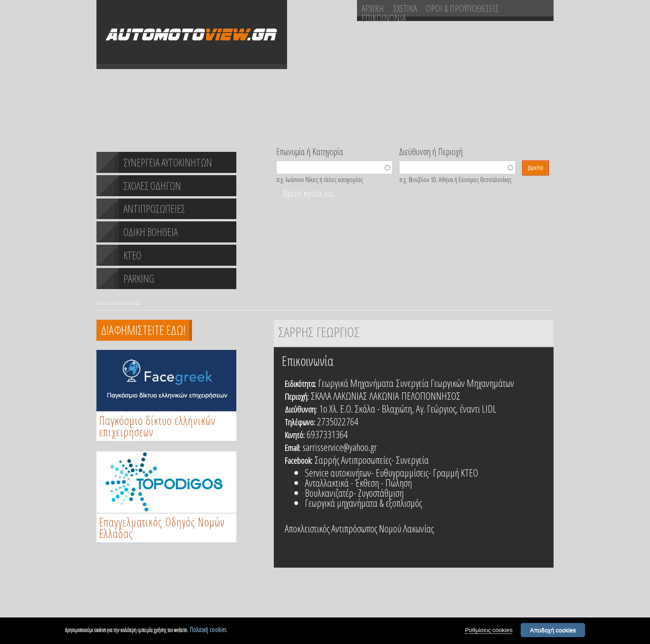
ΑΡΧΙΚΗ (373, 8)
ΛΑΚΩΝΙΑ (384, 396)
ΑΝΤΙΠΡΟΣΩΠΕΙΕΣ (154, 209)
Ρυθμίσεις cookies (489, 631)
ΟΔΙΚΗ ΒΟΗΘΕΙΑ (151, 232)
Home (101, 303)
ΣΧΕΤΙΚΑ (405, 8)
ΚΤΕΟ (132, 255)
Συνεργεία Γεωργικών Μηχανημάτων (455, 383)
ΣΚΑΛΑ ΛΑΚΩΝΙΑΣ (339, 396)
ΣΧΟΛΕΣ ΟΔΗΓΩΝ (152, 186)
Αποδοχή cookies (553, 631)
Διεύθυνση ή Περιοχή (431, 151)
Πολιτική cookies (208, 631)
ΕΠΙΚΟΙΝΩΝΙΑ (384, 18)
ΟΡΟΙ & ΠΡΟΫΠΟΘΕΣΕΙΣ (462, 8)
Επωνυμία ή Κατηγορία (310, 151)
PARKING (139, 279)
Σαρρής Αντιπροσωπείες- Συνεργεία (372, 460)
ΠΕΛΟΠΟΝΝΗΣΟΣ (431, 396)
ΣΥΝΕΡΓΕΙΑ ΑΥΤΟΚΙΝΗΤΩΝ (168, 162)
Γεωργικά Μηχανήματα (356, 383)
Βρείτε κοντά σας (309, 193)
